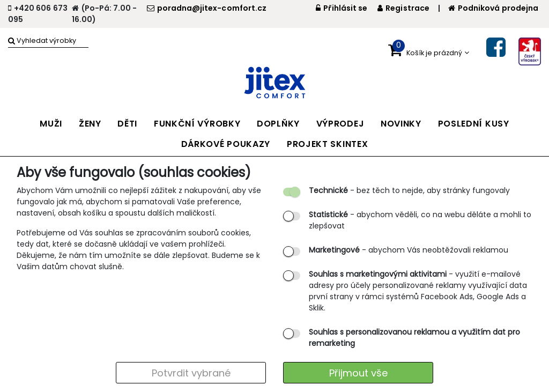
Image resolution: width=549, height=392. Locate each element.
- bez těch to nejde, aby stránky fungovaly (409, 190)
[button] (429, 50)
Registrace (403, 8)
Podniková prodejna (493, 8)
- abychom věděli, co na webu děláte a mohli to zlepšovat (420, 220)
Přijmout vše (358, 373)
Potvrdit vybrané (191, 373)
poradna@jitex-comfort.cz (207, 8)
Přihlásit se (342, 8)
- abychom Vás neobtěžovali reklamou (409, 250)
